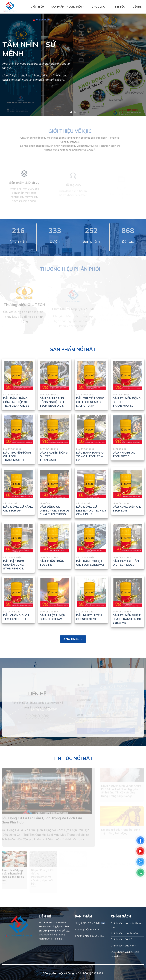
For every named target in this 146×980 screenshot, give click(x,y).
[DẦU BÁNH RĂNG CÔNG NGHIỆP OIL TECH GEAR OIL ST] (55, 375)
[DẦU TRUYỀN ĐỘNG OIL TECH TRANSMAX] (55, 430)
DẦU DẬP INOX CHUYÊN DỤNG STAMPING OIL (14, 565)
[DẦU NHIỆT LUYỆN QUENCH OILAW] (55, 592)
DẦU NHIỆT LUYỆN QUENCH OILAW (52, 617)
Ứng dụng (99, 7)
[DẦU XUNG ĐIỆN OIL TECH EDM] (128, 484)
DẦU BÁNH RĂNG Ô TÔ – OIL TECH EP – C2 (90, 456)
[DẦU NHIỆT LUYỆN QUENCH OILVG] (91, 592)
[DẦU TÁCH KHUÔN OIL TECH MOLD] (128, 538)
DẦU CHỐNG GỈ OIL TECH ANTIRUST (16, 617)
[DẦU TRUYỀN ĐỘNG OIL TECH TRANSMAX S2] (128, 375)
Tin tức (120, 7)
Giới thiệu (37, 7)
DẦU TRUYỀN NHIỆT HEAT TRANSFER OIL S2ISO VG (127, 619)
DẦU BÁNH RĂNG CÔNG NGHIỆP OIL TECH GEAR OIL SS (16, 402)
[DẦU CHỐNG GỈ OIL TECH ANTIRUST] (18, 592)
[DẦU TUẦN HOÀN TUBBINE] (55, 538)
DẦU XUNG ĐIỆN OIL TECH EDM (127, 509)
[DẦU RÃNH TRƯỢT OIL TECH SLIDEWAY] (91, 538)
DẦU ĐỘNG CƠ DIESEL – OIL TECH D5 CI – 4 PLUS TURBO (55, 510)
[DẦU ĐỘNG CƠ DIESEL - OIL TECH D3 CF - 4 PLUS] (91, 484)
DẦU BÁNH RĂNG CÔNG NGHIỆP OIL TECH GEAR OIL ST (53, 402)
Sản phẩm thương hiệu (68, 7)
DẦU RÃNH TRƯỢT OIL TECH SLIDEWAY (90, 563)
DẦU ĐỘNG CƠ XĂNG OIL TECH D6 (18, 509)
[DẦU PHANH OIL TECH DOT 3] (128, 430)
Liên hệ (137, 7)
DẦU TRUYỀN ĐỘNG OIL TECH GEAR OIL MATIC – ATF (90, 402)
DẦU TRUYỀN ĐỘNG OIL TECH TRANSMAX (54, 456)
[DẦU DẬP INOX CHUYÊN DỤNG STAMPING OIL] (18, 538)
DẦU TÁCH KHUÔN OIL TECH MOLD (126, 563)
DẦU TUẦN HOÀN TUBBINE (52, 563)
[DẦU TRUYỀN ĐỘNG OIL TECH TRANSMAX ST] (18, 430)
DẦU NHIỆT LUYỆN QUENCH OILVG (89, 617)
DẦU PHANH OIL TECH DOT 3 (124, 454)
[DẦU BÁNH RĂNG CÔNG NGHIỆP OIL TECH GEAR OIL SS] (18, 375)
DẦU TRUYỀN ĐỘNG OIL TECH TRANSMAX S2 (127, 402)
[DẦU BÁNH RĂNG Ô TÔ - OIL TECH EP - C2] (91, 430)
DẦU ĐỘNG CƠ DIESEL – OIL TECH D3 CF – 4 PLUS (91, 510)
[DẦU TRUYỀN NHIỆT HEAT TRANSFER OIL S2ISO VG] (128, 592)
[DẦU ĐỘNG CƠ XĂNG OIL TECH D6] (18, 484)
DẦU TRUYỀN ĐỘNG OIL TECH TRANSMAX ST (17, 456)
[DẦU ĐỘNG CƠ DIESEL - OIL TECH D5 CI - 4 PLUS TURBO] (55, 484)
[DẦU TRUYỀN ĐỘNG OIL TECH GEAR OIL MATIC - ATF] (91, 375)
